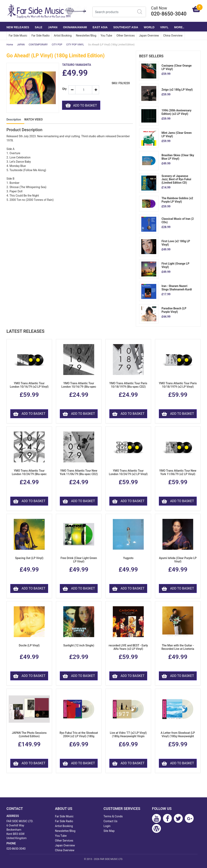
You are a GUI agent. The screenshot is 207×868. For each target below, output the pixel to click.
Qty (64, 89)
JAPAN (53, 27)
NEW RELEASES (18, 27)
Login (107, 826)
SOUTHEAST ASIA (126, 27)
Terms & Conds (113, 816)
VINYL (164, 27)
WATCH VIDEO (33, 119)
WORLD (149, 27)
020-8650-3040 (16, 849)
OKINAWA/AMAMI (75, 27)
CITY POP (57, 45)
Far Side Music (18, 36)
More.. (179, 27)
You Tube (106, 36)
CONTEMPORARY (38, 45)
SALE (39, 27)
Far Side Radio (41, 36)
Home (10, 45)
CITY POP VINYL (75, 45)
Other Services (126, 36)
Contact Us (110, 821)
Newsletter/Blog (86, 36)
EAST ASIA (100, 27)
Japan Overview (149, 36)
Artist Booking (63, 36)
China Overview (173, 36)
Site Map (109, 831)
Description (14, 119)
